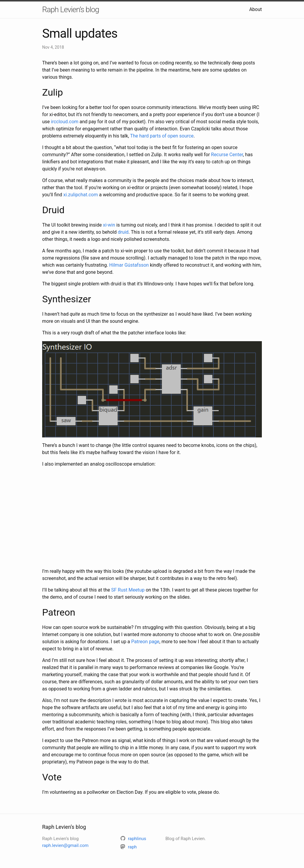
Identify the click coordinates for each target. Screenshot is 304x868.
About (255, 9)
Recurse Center (227, 155)
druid (123, 232)
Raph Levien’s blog (71, 10)
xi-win (109, 225)
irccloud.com (65, 122)
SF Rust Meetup (128, 590)
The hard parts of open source (162, 136)
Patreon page (145, 642)
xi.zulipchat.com (80, 195)
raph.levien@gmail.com (65, 845)
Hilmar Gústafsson (129, 265)
